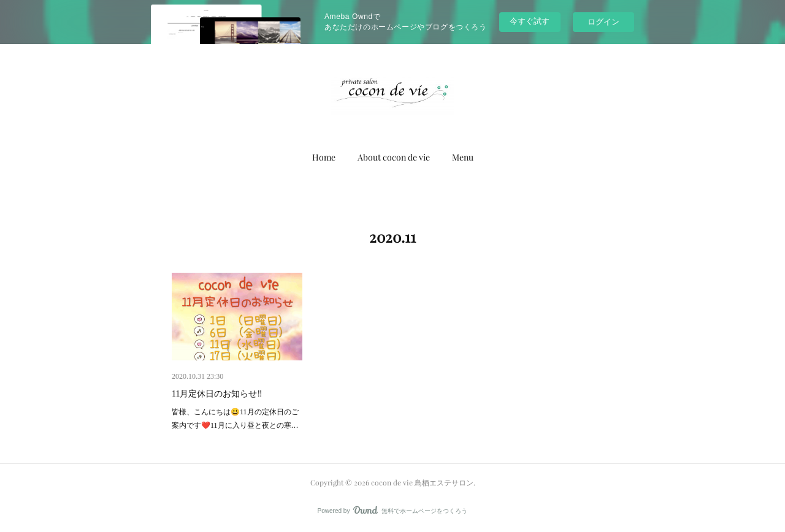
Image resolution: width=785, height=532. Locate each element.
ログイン (603, 22)
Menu (463, 157)
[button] (324, 158)
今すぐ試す (530, 21)
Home (324, 157)
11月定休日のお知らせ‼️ (217, 394)
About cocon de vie (394, 157)
